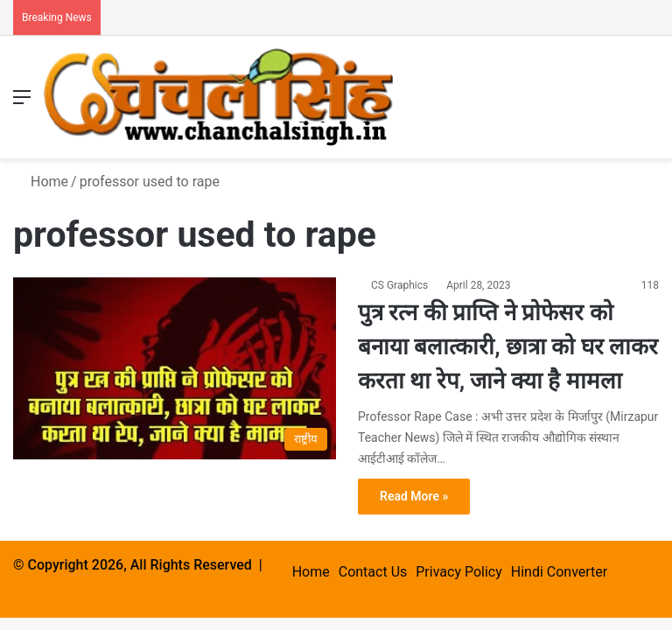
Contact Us (373, 572)
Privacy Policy (459, 572)
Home (41, 182)
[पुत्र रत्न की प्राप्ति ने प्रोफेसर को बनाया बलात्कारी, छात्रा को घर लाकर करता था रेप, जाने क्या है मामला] (175, 368)
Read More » (414, 496)
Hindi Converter (559, 572)
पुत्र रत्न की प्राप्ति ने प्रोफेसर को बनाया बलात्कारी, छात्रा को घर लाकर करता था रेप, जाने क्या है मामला (508, 346)
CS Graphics (399, 285)
